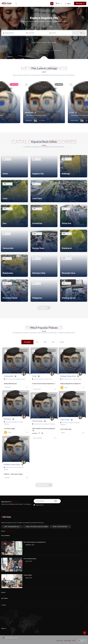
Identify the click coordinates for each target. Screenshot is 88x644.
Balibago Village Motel (68, 376)
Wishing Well (29, 112)
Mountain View (68, 273)
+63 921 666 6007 (62, 527)
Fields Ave (66, 223)
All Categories (27, 342)
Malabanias (8, 273)
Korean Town (38, 248)
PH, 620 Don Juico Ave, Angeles (39, 527)
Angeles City (38, 174)
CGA (4, 638)
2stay (53, 342)
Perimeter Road (10, 298)
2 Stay (51, 27)
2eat (44, 27)
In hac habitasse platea (30, 559)
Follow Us (5, 628)
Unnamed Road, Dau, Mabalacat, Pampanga (43, 424)
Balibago (66, 174)
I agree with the (42, 505)
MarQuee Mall (39, 273)
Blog (74, 641)
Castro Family (65, 420)
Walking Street (69, 298)
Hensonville (8, 248)
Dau (4, 223)
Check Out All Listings (44, 485)
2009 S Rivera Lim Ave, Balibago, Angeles (35, 115)
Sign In (68, 4)
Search (79, 33)
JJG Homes (8, 419)
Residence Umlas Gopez (12, 465)
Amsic (5, 174)
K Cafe (72, 112)
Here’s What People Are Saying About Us (35, 542)
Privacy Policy (48, 505)
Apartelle (62, 342)
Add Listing (80, 3)
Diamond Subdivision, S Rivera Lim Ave (42, 379)
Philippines (37, 298)
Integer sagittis (28, 575)
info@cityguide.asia (13, 527)
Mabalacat (67, 248)
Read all (4, 592)
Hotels (45, 342)
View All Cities (44, 308)
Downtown (37, 223)
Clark (5, 198)
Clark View (37, 198)
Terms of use (60, 641)
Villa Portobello (37, 421)
